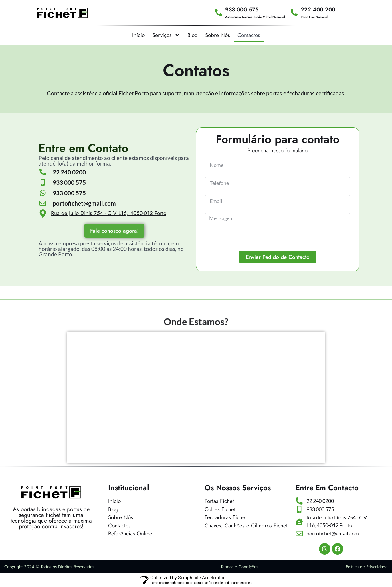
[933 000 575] (219, 13)
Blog (193, 35)
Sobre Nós (218, 35)
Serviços (166, 35)
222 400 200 (318, 10)
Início (138, 35)
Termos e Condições (239, 567)
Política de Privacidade (367, 567)
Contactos (249, 35)
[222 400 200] (294, 13)
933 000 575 (242, 10)
